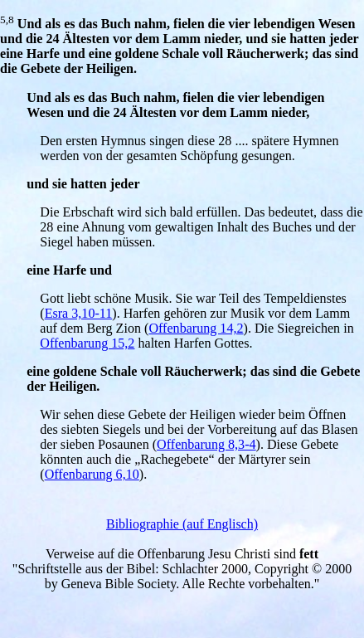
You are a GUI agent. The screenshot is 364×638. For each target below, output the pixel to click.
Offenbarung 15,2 (87, 343)
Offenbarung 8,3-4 (206, 444)
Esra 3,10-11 (79, 313)
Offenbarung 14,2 (196, 328)
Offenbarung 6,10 (92, 474)
